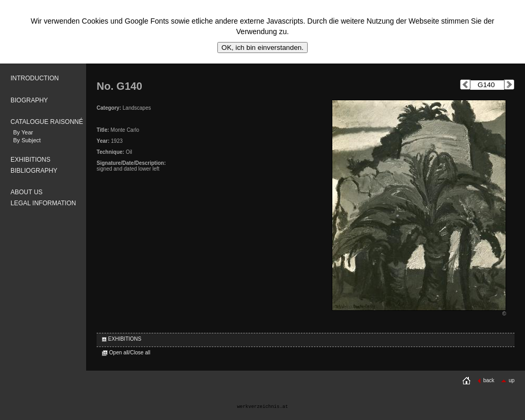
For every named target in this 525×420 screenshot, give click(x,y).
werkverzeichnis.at (262, 407)
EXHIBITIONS (30, 160)
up (508, 380)
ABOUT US (27, 192)
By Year (23, 132)
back (486, 380)
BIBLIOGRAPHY (34, 171)
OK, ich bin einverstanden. (262, 48)
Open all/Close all (126, 353)
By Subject (27, 140)
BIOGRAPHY (29, 100)
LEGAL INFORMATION (43, 203)
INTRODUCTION (35, 78)
